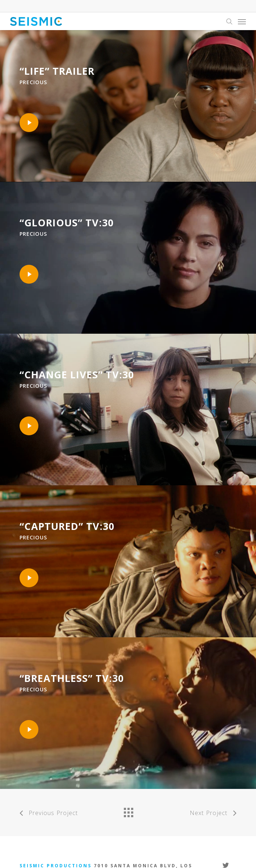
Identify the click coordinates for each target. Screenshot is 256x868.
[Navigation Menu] (242, 21)
